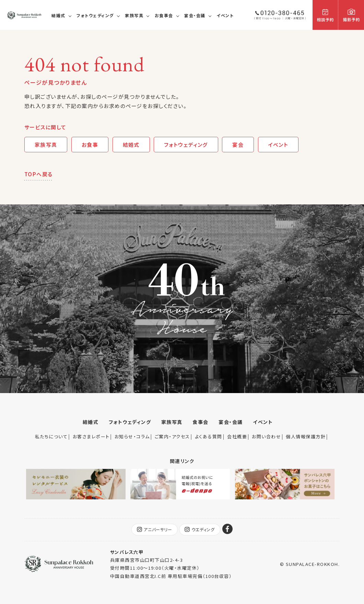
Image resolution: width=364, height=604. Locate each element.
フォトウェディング (95, 15)
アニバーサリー (154, 530)
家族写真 (134, 15)
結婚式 (58, 15)
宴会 (239, 145)
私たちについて (51, 436)
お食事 (90, 145)
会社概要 (237, 436)
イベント (225, 15)
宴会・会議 (195, 15)
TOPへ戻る (39, 174)
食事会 (201, 422)
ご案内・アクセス (172, 436)
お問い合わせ (266, 436)
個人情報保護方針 (306, 436)
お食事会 (164, 15)
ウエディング (200, 530)
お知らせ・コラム (132, 436)
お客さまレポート (91, 436)
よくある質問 (209, 436)
